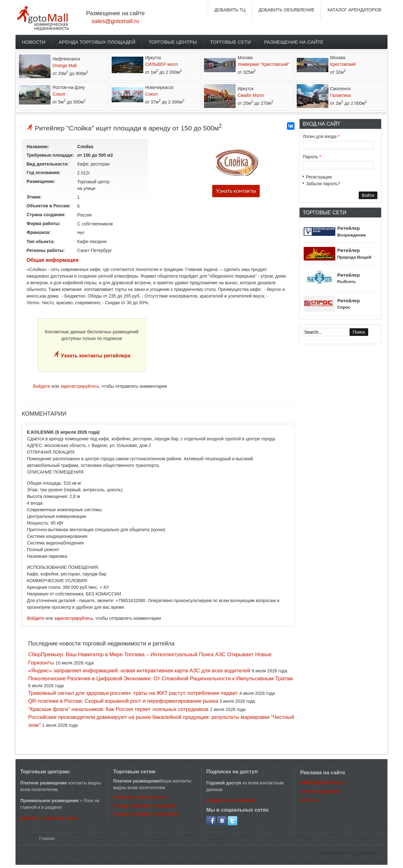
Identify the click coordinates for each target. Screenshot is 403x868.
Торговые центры (173, 42)
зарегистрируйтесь (80, 386)
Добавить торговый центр (49, 818)
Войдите (42, 386)
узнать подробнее (320, 791)
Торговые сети (230, 42)
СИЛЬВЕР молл (162, 64)
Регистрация (319, 177)
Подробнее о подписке (231, 800)
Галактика (341, 95)
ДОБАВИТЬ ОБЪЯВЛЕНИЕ (286, 10)
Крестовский (343, 64)
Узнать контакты (236, 191)
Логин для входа (321, 136)
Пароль (312, 157)
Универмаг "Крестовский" (263, 64)
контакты (310, 800)
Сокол (59, 94)
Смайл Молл (251, 95)
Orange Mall (65, 66)
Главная (47, 838)
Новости (34, 42)
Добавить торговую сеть (140, 797)
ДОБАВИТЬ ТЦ (230, 10)
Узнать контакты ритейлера (95, 356)
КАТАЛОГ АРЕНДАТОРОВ (354, 10)
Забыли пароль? (323, 184)
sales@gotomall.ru (116, 21)
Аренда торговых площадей (97, 42)
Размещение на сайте (294, 42)
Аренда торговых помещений (146, 814)
